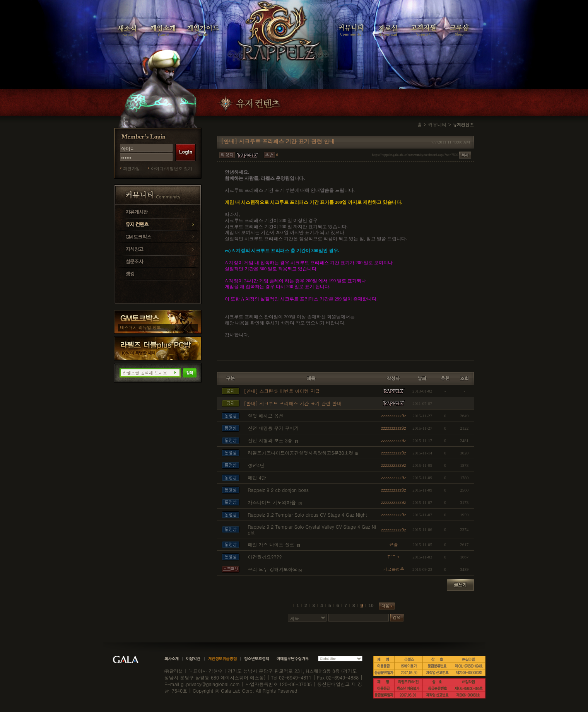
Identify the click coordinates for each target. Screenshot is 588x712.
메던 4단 (257, 477)
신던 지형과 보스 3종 (271, 440)
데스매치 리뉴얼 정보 (140, 327)
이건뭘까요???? (265, 557)
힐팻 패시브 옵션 (265, 416)
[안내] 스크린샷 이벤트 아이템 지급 (282, 391)
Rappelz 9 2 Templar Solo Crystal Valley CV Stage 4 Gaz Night (312, 530)
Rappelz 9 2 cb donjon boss (278, 490)
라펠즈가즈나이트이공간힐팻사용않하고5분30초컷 (300, 453)
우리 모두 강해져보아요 (272, 569)
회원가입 (132, 168)
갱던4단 (256, 465)
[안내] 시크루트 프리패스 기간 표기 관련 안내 (292, 403)
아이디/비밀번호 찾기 (172, 168)
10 (371, 606)
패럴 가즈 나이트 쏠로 (272, 544)
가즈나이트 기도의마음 (272, 502)
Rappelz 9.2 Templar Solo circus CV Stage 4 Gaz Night (307, 515)
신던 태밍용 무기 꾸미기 (273, 428)
